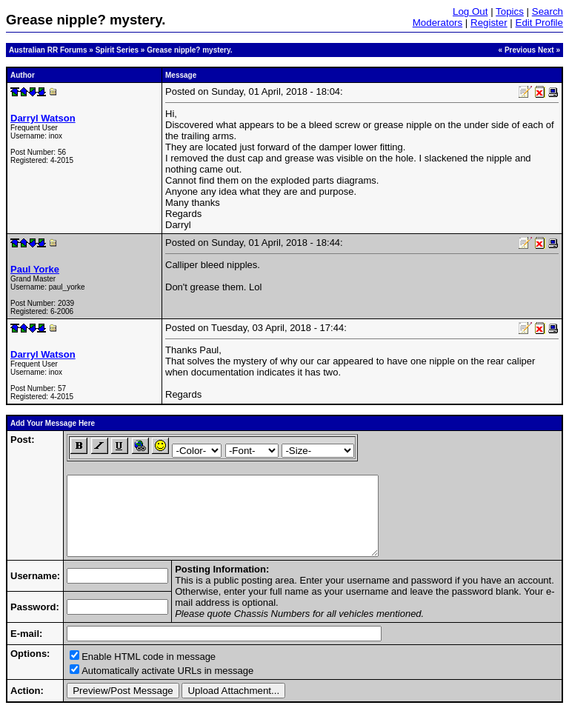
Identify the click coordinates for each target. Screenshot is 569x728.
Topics (510, 11)
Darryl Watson (43, 118)
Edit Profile (539, 23)
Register (489, 23)
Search (548, 11)
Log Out (470, 11)
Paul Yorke (35, 269)
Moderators (437, 23)
